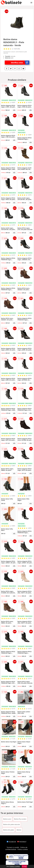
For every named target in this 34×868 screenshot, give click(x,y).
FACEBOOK (11, 842)
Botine (19, 830)
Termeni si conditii (13, 847)
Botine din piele (9, 830)
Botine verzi (7, 819)
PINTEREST (22, 842)
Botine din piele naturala (12, 824)
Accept (24, 866)
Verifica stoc (20, 63)
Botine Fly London (20, 819)
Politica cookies (23, 849)
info (14, 110)
